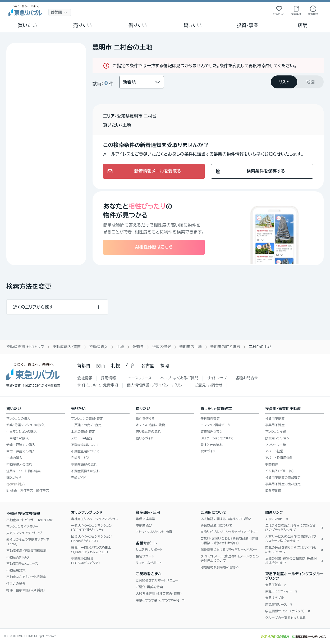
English (12, 490)
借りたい (137, 25)
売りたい (82, 25)
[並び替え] (142, 82)
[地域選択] (60, 12)
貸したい (193, 25)
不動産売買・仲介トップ (25, 347)
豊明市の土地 (191, 347)
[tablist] (297, 82)
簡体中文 (43, 490)
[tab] (284, 82)
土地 (120, 347)
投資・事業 (247, 25)
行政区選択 (161, 347)
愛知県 (138, 347)
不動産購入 (98, 347)
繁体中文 (27, 490)
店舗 (302, 25)
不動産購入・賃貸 (67, 347)
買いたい (28, 25)
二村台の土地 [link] (260, 347)
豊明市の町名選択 (225, 347)
